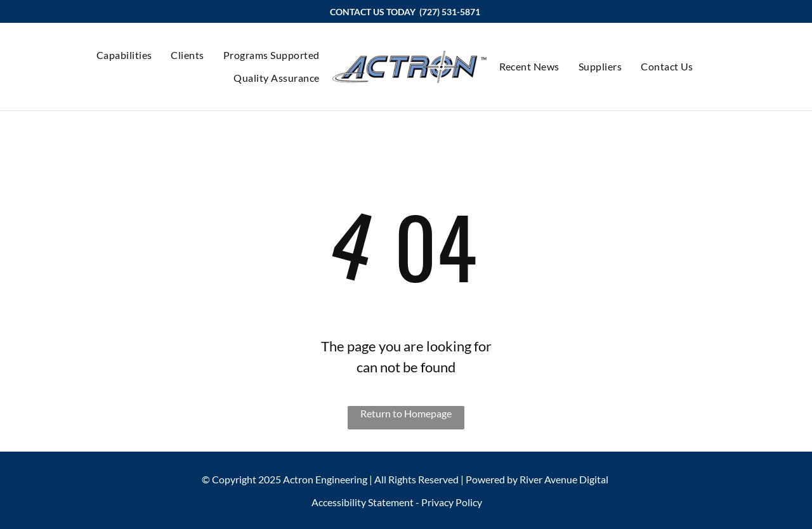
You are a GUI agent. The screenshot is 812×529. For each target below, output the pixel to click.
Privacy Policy (452, 502)
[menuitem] (124, 55)
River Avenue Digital (564, 479)
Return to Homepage (406, 413)
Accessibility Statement (363, 502)
